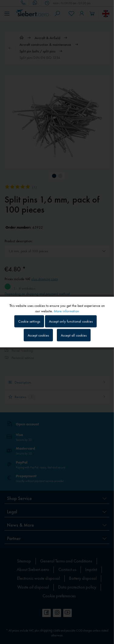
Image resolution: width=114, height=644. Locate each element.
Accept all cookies (74, 335)
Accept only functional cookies (71, 321)
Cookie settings (29, 321)
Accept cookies (38, 335)
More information (66, 311)
